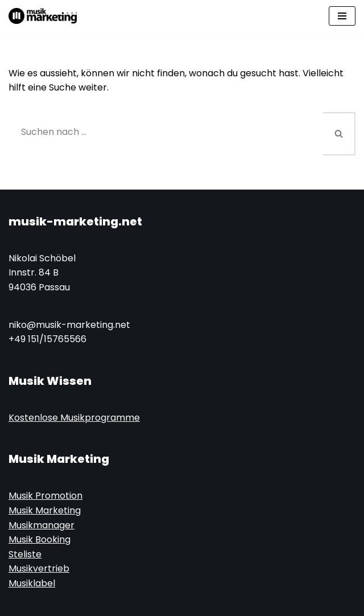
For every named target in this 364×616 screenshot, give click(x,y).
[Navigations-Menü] (342, 16)
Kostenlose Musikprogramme (74, 418)
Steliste (25, 554)
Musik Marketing (45, 510)
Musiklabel (32, 583)
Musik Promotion (45, 496)
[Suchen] (166, 132)
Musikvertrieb (39, 569)
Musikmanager (42, 525)
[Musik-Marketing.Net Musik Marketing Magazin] (43, 16)
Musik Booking (40, 540)
